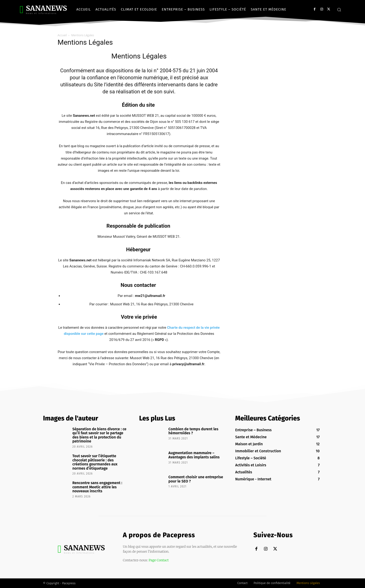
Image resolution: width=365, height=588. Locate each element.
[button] (339, 10)
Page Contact (159, 560)
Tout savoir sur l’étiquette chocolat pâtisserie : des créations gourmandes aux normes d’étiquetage (95, 462)
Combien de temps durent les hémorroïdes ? (193, 431)
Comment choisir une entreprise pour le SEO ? (196, 479)
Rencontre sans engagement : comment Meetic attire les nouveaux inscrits (97, 487)
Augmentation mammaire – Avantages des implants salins (194, 455)
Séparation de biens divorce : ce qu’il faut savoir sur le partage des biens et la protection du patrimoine (99, 435)
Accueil (62, 35)
